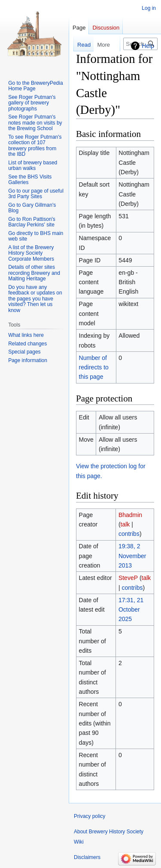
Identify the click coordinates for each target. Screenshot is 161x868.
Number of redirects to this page (94, 367)
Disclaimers (87, 857)
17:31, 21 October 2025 (131, 610)
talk (125, 524)
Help (148, 46)
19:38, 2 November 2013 (132, 556)
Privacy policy (90, 816)
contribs (129, 534)
